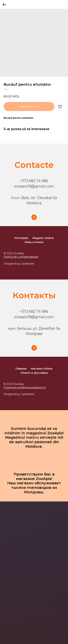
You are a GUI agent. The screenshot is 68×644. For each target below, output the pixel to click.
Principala (21, 238)
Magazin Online (43, 238)
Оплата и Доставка (34, 373)
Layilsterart (27, 264)
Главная (21, 369)
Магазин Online (42, 369)
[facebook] (34, 217)
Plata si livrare (34, 242)
